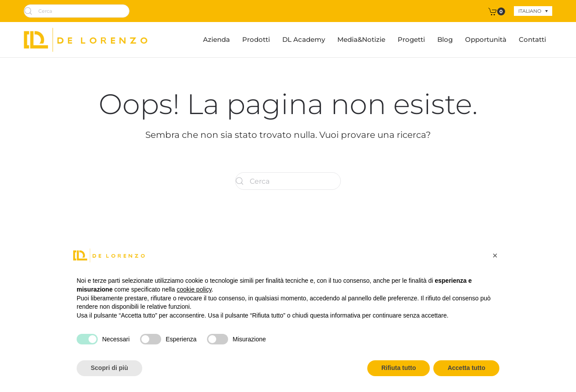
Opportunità (486, 39)
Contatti (532, 39)
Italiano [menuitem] (530, 11)
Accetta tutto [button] (466, 368)
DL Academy (304, 39)
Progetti (411, 39)
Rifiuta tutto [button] (399, 368)
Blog (445, 39)
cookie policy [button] (194, 289)
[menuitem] (533, 11)
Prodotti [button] (256, 39)
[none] (533, 11)
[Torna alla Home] (86, 40)
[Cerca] (77, 11)
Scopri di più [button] (109, 368)
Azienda (216, 39)
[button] (495, 255)
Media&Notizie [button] (361, 39)
